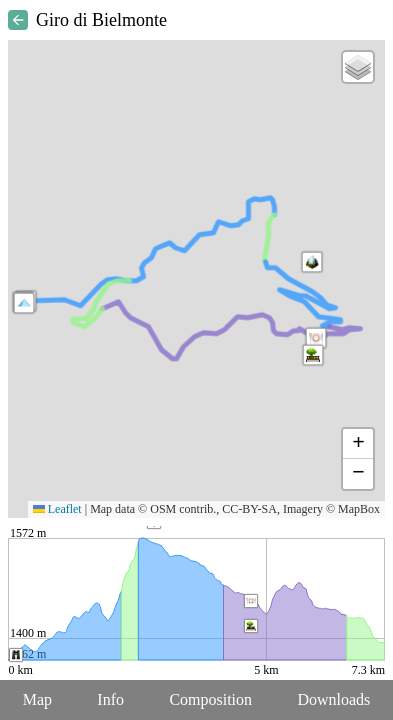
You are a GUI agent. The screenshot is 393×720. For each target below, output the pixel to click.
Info (110, 699)
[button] (24, 303)
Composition (210, 699)
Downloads (333, 699)
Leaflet (57, 509)
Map (37, 699)
